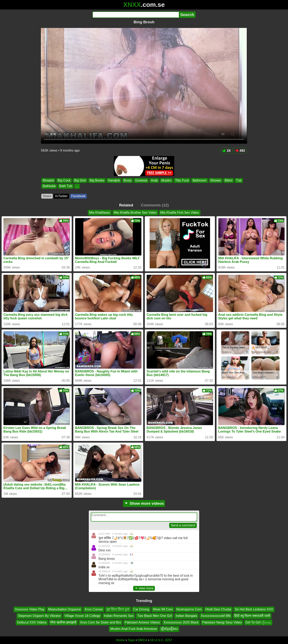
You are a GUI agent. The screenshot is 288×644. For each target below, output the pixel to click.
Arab (154, 180)
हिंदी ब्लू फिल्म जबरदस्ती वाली (252, 616)
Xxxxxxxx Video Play (30, 609)
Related (126, 205)
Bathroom (199, 180)
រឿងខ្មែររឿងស (169, 629)
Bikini (229, 180)
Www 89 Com (163, 609)
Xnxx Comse (94, 609)
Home (120, 640)
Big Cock (64, 180)
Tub (239, 180)
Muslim (166, 180)
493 (240, 151)
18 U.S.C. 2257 (161, 640)
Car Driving (141, 609)
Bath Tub (66, 186)
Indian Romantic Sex (119, 616)
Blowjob (48, 180)
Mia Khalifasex (100, 213)
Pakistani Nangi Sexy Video (222, 622)
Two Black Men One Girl (155, 616)
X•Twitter (61, 196)
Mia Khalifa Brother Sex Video (135, 213)
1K (227, 151)
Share (47, 196)
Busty (127, 180)
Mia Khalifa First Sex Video (180, 213)
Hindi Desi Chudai (218, 609)
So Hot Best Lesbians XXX (254, 609)
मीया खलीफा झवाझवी (63, 622)
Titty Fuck (182, 180)
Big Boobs (97, 180)
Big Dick (80, 180)
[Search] (136, 15)
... (77, 186)
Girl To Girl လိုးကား (258, 622)
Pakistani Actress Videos (142, 622)
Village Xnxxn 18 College (82, 616)
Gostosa (141, 180)
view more (144, 588)
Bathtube (49, 186)
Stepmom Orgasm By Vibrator (39, 616)
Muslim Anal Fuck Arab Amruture (134, 629)
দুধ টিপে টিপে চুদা (118, 609)
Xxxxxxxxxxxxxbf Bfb (216, 616)
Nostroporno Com (189, 609)
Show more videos (144, 503)
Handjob (114, 180)
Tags (131, 640)
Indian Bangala (186, 616)
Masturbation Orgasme (65, 609)
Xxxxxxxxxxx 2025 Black (181, 622)
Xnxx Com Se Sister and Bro (100, 622)
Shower (216, 180)
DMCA (142, 640)
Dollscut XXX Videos (32, 622)
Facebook (78, 196)
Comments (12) (155, 205)
